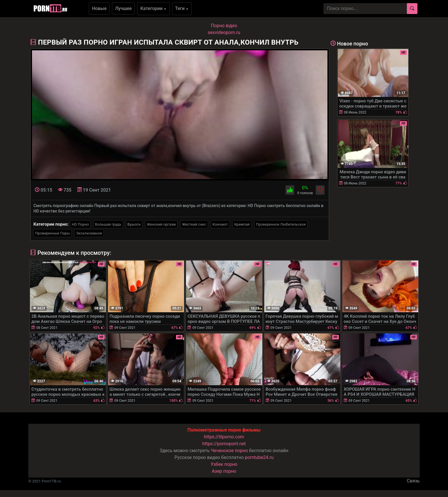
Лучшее (123, 8)
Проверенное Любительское (281, 224)
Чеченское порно (229, 451)
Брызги (134, 224)
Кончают (220, 224)
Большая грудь (108, 224)
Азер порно (224, 471)
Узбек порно (224, 464)
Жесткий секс (194, 224)
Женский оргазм (161, 224)
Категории (153, 8)
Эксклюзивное (89, 233)
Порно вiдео (224, 26)
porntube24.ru (259, 457)
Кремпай (242, 224)
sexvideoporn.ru (224, 32)
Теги (182, 8)
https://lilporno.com (224, 437)
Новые (99, 8)
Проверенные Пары (52, 233)
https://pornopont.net (224, 444)
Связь (413, 481)
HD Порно (80, 224)
